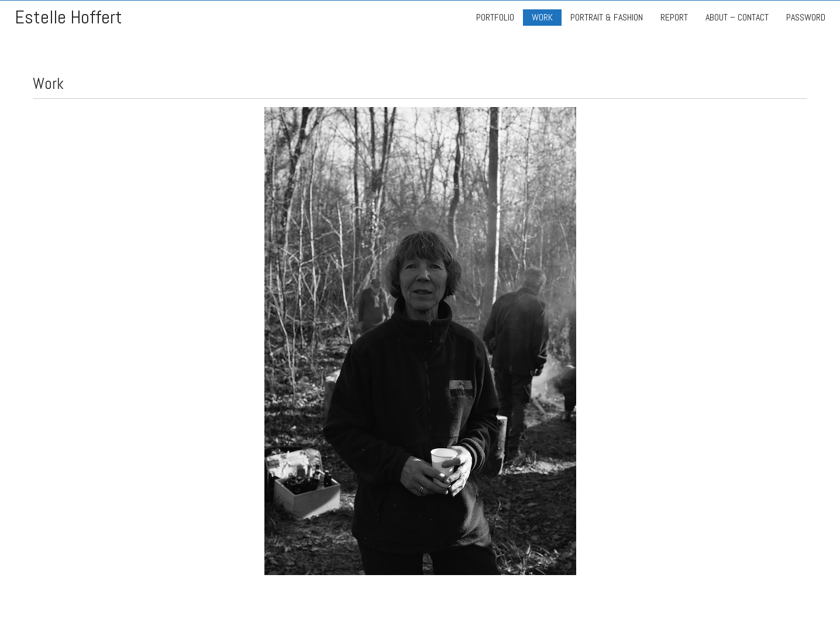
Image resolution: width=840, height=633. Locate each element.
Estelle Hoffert (68, 17)
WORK (542, 17)
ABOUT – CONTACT (737, 17)
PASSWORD (806, 17)
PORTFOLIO (495, 17)
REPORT (674, 17)
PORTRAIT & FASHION (607, 17)
